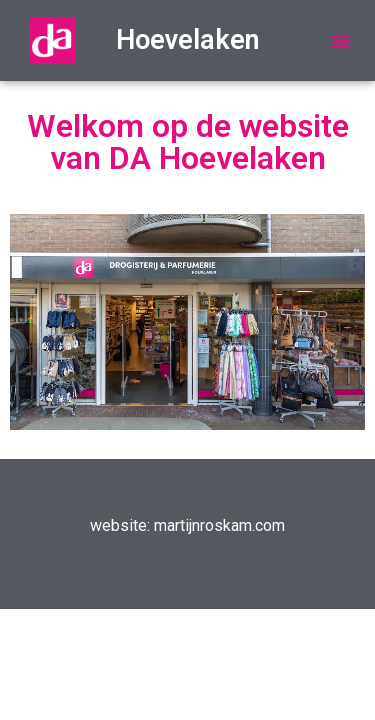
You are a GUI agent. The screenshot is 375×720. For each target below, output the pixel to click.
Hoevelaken (188, 40)
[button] (341, 41)
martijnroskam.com (219, 525)
